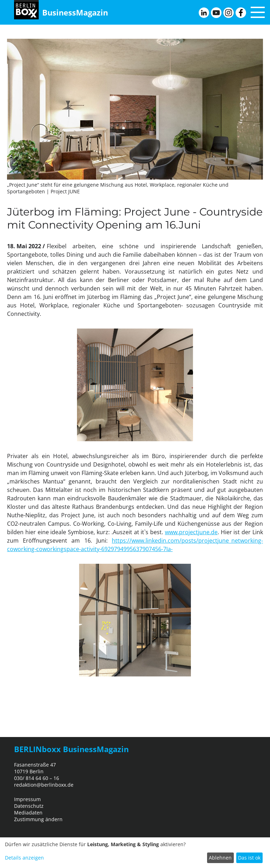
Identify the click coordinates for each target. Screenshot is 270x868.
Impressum (27, 799)
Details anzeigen (24, 858)
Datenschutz (29, 806)
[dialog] (135, 853)
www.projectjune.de (191, 532)
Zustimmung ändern (38, 819)
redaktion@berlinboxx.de (44, 785)
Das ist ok (249, 858)
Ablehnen (220, 858)
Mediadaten (28, 813)
